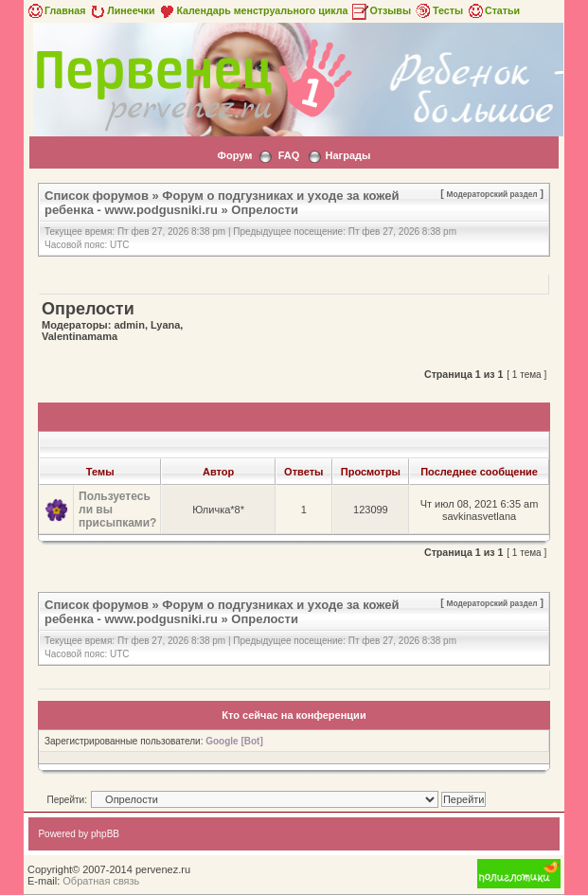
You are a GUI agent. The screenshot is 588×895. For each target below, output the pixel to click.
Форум (235, 155)
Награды (348, 155)
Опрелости (265, 210)
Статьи (493, 10)
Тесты (438, 10)
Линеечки (121, 10)
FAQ (289, 155)
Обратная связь (101, 881)
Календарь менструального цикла (252, 10)
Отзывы (381, 10)
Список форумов (97, 196)
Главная (55, 10)
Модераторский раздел (492, 194)
